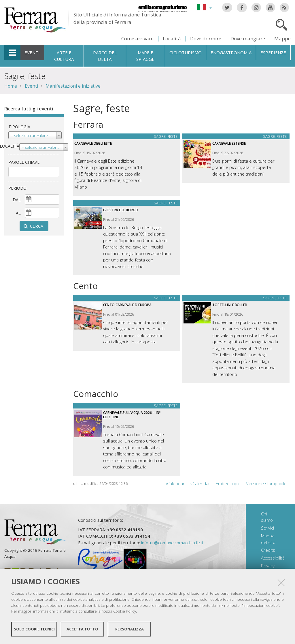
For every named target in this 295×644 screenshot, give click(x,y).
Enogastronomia (231, 52)
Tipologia (19, 127)
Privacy (268, 566)
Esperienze (273, 52)
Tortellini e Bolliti (230, 305)
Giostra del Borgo (121, 210)
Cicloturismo (186, 52)
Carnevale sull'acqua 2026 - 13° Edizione (132, 415)
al (18, 213)
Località (172, 38)
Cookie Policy (125, 611)
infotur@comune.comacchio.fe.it (172, 543)
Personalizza (129, 629)
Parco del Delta (105, 56)
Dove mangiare (248, 38)
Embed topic (228, 483)
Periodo (17, 188)
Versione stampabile (266, 483)
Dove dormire (206, 38)
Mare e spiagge (145, 56)
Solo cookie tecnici (34, 629)
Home (11, 86)
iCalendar (175, 483)
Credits (268, 550)
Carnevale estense (229, 143)
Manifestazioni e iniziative (73, 86)
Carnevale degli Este (93, 143)
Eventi (32, 52)
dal (17, 200)
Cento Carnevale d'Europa (127, 305)
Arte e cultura (64, 56)
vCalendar (200, 483)
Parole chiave (24, 162)
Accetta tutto (82, 629)
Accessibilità (273, 558)
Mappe (282, 38)
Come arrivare (137, 38)
